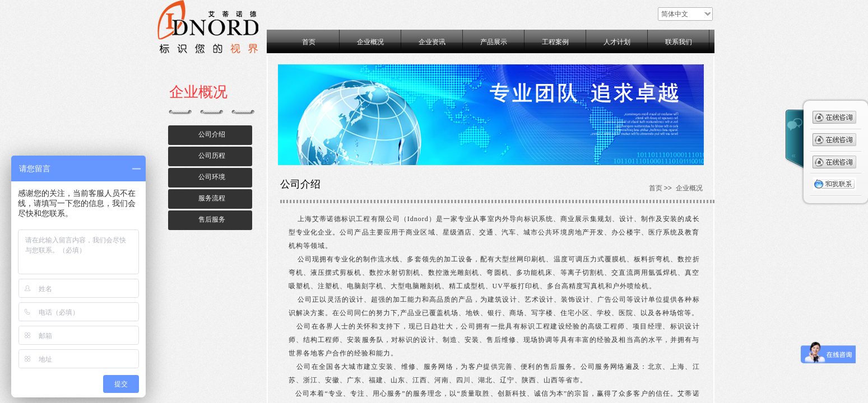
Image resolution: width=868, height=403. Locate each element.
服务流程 (212, 198)
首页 (309, 42)
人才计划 (617, 42)
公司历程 (212, 156)
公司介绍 (212, 134)
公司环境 (212, 177)
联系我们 (679, 42)
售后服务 (212, 219)
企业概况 (370, 42)
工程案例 (555, 42)
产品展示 (494, 42)
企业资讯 (432, 42)
